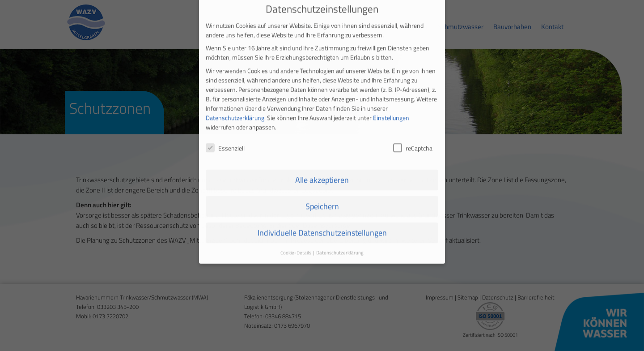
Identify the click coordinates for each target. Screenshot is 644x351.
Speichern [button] (322, 198)
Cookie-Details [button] (296, 244)
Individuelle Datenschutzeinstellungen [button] (322, 224)
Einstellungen (391, 109)
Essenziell (225, 139)
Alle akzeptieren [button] (322, 171)
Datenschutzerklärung (235, 109)
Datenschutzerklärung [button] (340, 244)
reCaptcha (413, 139)
